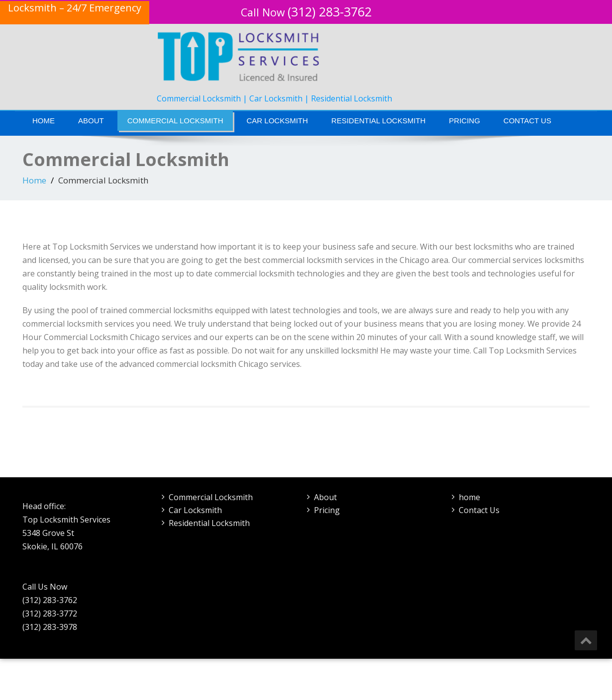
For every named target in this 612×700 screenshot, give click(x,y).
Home (44, 121)
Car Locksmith (277, 121)
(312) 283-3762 (306, 11)
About (91, 121)
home (469, 497)
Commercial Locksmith (175, 121)
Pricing (464, 121)
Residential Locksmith (378, 121)
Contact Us (527, 121)
